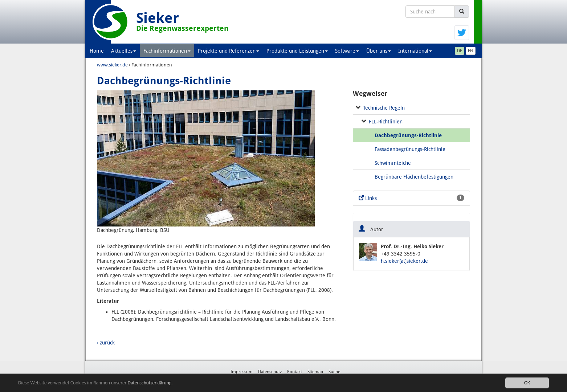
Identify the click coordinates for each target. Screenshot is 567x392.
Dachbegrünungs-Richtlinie (408, 135)
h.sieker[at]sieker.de (404, 261)
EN (471, 51)
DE (460, 51)
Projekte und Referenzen (229, 51)
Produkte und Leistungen (297, 51)
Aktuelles (124, 51)
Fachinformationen (167, 51)
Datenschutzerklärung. (150, 383)
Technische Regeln (384, 108)
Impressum (242, 372)
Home (97, 51)
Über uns (379, 51)
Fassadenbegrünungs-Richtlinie (410, 149)
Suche (334, 372)
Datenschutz (270, 372)
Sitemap (315, 372)
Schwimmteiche (393, 163)
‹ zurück (106, 343)
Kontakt (295, 372)
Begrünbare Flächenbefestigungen (414, 177)
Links (411, 198)
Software (347, 51)
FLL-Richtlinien (386, 122)
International (415, 51)
